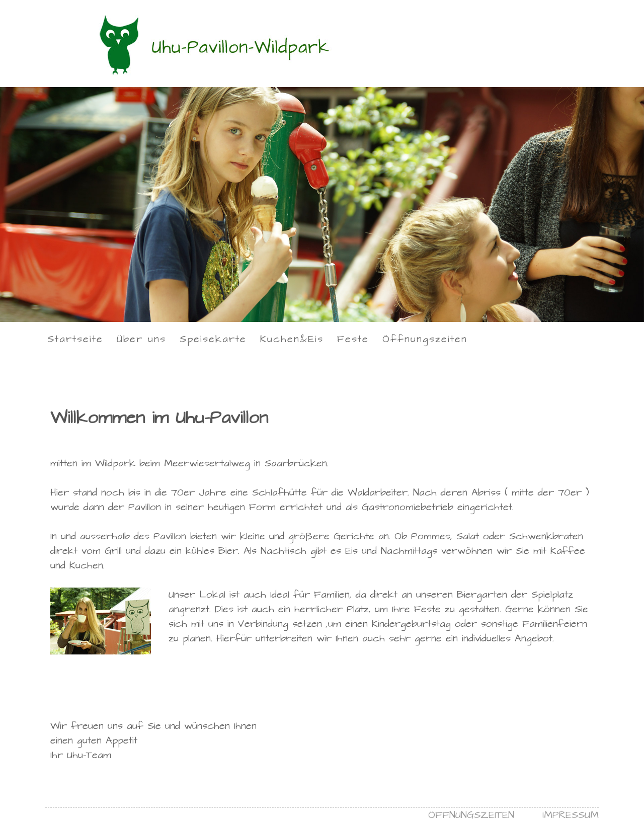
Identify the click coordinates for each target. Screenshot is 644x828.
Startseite (75, 339)
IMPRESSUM (571, 815)
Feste (353, 339)
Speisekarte (213, 339)
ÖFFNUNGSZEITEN (471, 815)
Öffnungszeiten (425, 339)
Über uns (141, 339)
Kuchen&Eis (292, 339)
